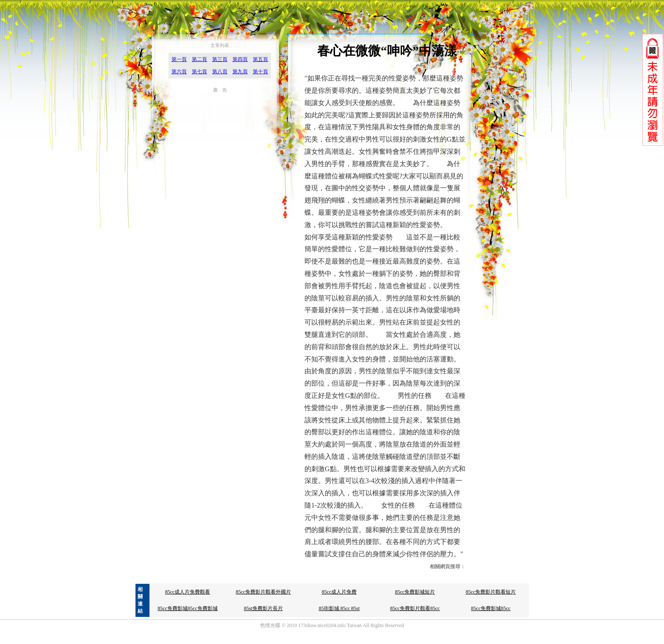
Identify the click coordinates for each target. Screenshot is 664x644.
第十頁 (260, 72)
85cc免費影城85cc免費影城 (187, 608)
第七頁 (199, 72)
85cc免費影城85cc (491, 608)
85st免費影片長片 (263, 608)
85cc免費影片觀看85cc (415, 608)
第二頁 (199, 59)
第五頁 (260, 59)
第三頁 (220, 59)
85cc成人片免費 (339, 592)
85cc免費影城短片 (415, 592)
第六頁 (179, 72)
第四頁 (240, 59)
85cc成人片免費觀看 (188, 592)
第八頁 (220, 72)
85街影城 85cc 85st (339, 608)
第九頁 (240, 72)
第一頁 (179, 59)
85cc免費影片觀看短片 (491, 592)
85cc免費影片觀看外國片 (264, 592)
